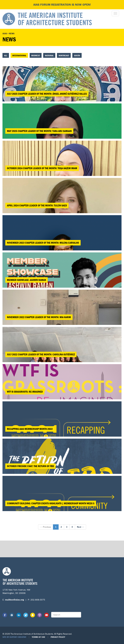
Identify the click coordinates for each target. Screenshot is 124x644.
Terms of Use (38, 637)
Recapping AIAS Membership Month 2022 (30, 429)
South (77, 55)
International (19, 55)
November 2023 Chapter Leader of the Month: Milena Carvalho (43, 243)
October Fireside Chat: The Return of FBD (30, 466)
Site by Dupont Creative (14, 637)
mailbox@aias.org (15, 600)
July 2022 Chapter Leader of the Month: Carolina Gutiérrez (41, 354)
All (6, 55)
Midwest (36, 55)
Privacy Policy (58, 637)
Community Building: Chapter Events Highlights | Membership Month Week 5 (51, 503)
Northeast (64, 55)
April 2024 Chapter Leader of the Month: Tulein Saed (37, 205)
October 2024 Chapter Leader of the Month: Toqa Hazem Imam (42, 168)
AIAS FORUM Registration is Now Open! (62, 5)
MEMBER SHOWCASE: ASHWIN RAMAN (26, 280)
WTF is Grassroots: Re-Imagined (25, 392)
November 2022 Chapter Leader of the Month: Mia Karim (39, 317)
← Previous (46, 527)
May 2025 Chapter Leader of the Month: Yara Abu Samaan (39, 131)
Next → (80, 527)
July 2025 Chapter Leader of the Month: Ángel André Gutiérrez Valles (47, 94)
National (49, 55)
